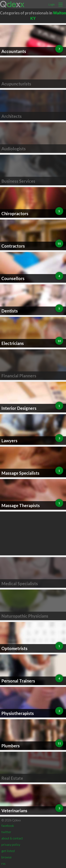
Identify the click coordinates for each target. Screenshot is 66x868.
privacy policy (11, 845)
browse (7, 857)
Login (52, 4)
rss (3, 863)
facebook (8, 826)
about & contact (12, 838)
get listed (8, 851)
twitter (6, 832)
